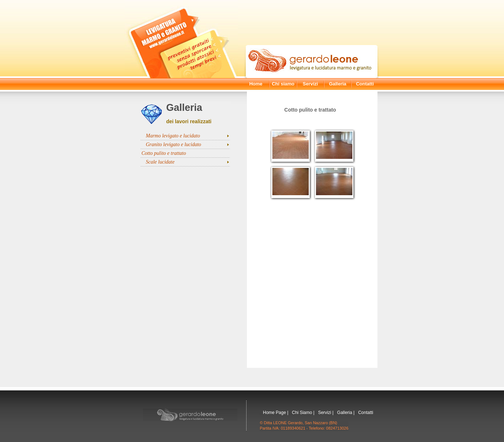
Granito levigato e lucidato (173, 144)
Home (256, 84)
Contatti (365, 84)
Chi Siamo (302, 413)
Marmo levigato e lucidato (173, 136)
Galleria (338, 84)
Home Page (274, 413)
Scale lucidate (160, 162)
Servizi (311, 84)
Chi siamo (283, 84)
